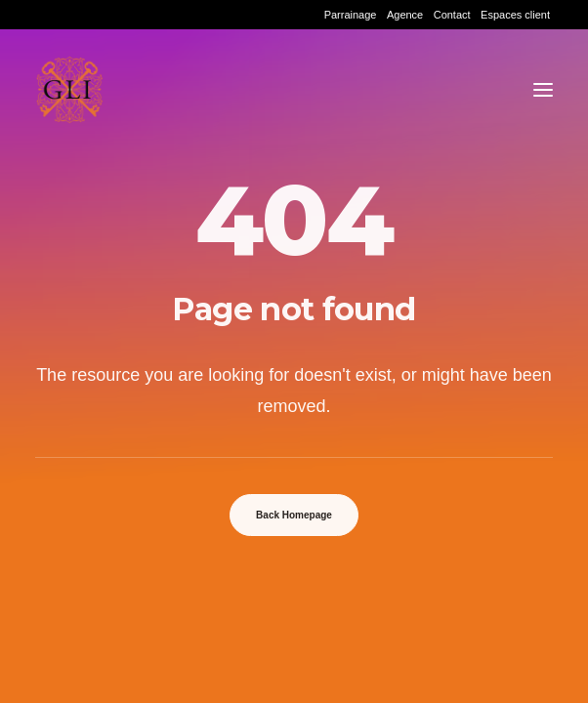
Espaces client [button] (515, 15)
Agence (405, 15)
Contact (452, 15)
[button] (543, 90)
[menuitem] (351, 15)
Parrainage (351, 15)
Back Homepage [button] (294, 515)
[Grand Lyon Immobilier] (69, 90)
